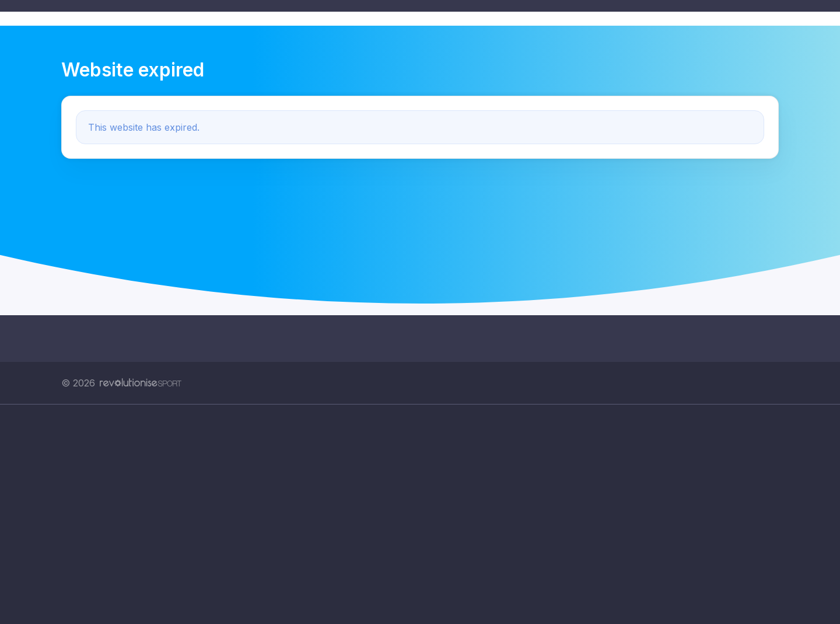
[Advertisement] (411, 514)
